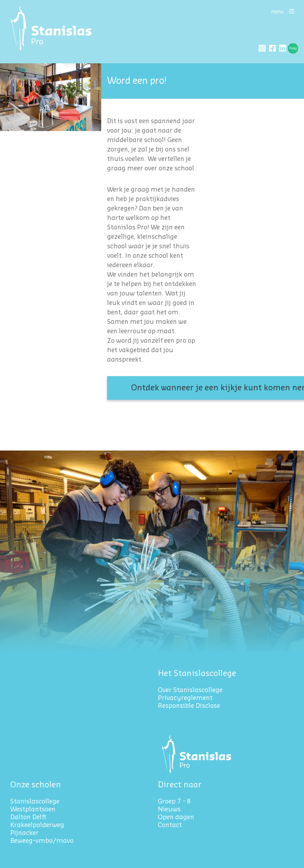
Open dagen (176, 817)
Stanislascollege (35, 802)
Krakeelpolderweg (37, 825)
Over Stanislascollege (190, 690)
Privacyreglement (186, 698)
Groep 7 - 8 (174, 802)
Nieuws (169, 809)
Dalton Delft (28, 817)
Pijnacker (24, 833)
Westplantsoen (33, 809)
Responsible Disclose (189, 706)
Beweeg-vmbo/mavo (42, 841)
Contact (170, 825)
